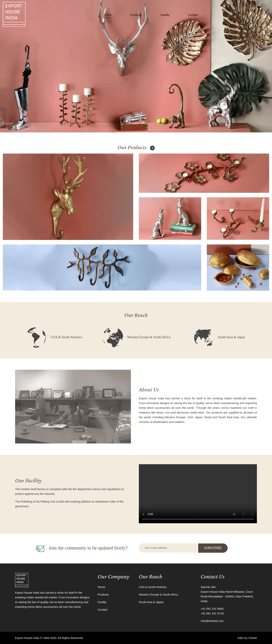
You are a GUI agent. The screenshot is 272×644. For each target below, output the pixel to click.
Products (136, 15)
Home (108, 15)
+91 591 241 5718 (212, 613)
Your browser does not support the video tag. (198, 494)
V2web (253, 638)
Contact (193, 15)
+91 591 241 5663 (212, 609)
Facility (165, 15)
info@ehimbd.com (212, 621)
